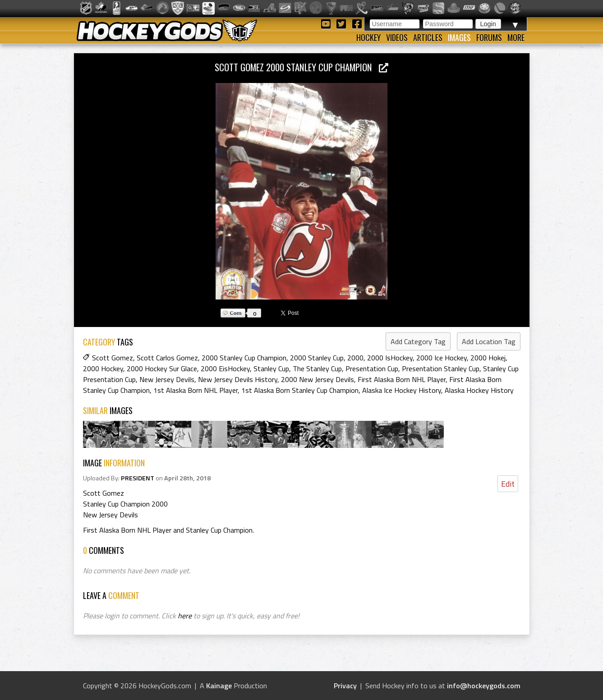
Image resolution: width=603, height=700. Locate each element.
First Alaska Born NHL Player (402, 379)
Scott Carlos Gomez (167, 358)
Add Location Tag (489, 341)
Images (459, 37)
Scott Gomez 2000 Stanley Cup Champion (301, 67)
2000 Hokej (488, 358)
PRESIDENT (138, 478)
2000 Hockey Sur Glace (162, 368)
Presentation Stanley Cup (441, 368)
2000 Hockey (103, 368)
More (516, 37)
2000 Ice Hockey (442, 358)
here (185, 616)
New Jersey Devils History (238, 379)
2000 (355, 358)
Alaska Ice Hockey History (402, 390)
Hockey (368, 37)
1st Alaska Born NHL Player (196, 390)
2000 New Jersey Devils (318, 379)
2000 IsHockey (390, 358)
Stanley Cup (271, 368)
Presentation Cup (372, 368)
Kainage (219, 686)
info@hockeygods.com (484, 686)
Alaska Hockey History (479, 390)
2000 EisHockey (225, 368)
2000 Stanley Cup (317, 358)
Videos (397, 37)
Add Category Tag (418, 341)
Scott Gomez (113, 358)
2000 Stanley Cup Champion (244, 358)
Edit (508, 484)
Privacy (345, 686)
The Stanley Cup (317, 368)
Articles (428, 37)
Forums (489, 37)
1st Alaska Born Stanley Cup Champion (300, 390)
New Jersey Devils (167, 379)
